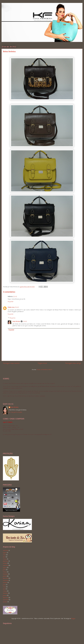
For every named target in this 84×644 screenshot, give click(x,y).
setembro (6, 551)
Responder (11, 302)
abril (4, 557)
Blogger (73, 619)
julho (4, 570)
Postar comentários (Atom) (44, 370)
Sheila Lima (11, 307)
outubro (5, 563)
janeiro (5, 576)
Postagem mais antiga (73, 363)
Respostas (13, 318)
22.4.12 (15, 297)
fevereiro (5, 574)
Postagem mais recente (11, 363)
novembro (6, 581)
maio (4, 555)
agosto (5, 553)
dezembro (6, 561)
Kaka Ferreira (16, 322)
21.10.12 (17, 307)
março (5, 559)
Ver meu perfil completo (15, 412)
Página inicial (42, 363)
